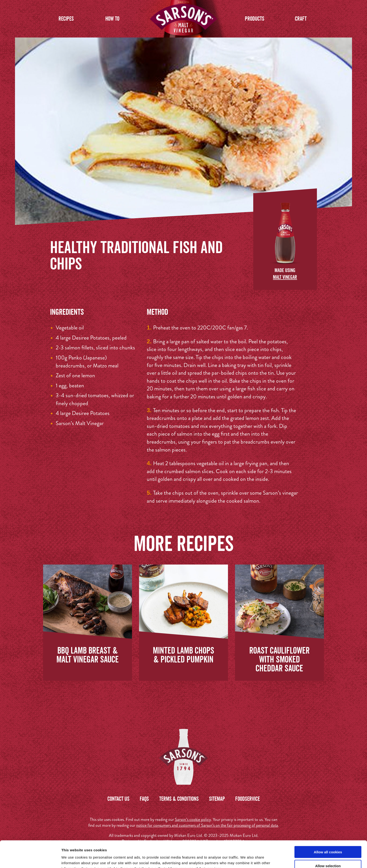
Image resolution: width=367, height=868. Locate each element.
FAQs (144, 799)
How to (112, 19)
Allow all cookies (328, 827)
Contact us (118, 799)
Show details (246, 859)
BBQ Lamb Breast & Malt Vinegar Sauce (88, 655)
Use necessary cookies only (328, 854)
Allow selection (328, 841)
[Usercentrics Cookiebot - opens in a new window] (30, 859)
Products (255, 19)
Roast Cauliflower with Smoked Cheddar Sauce (279, 659)
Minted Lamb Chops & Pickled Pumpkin (183, 655)
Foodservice (248, 799)
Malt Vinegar (285, 277)
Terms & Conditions (179, 799)
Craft (301, 19)
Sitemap (217, 799)
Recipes (66, 19)
